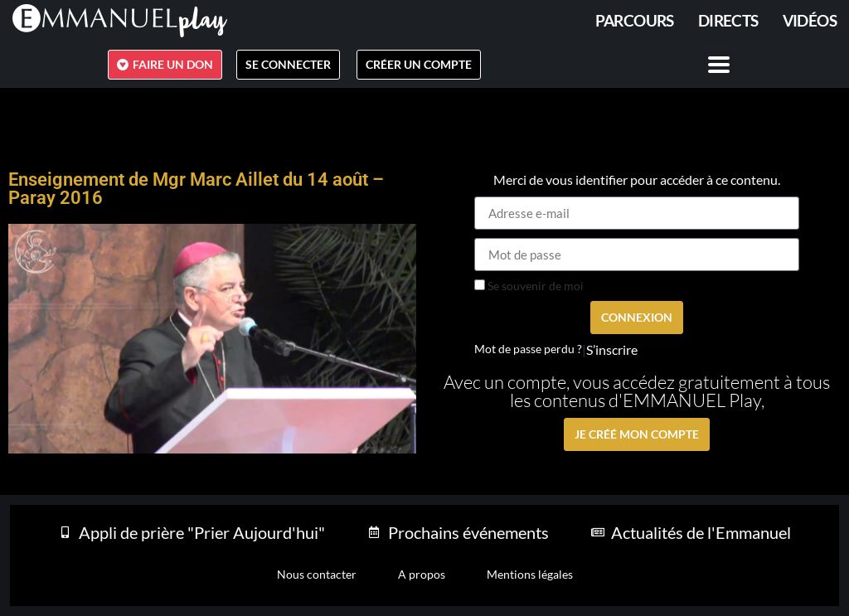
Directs (728, 20)
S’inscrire (612, 350)
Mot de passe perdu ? (528, 349)
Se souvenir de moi (529, 286)
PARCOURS (635, 20)
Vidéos (810, 20)
